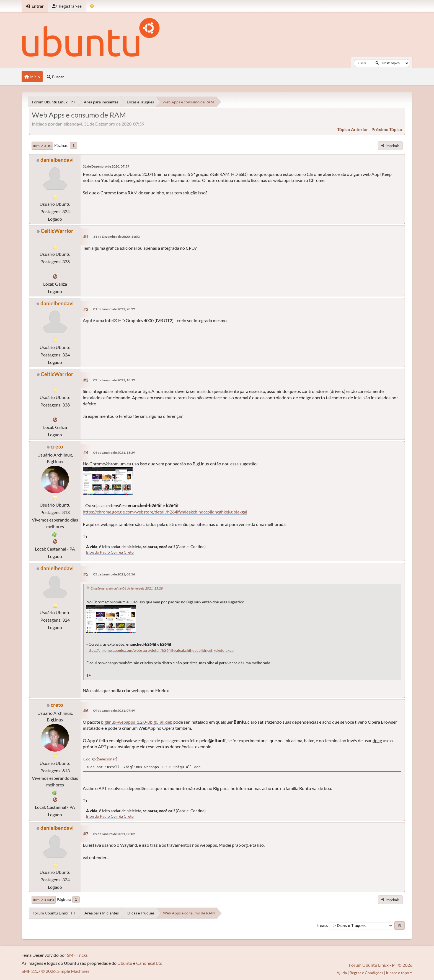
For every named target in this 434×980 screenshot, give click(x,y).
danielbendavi (57, 160)
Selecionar (107, 759)
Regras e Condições (366, 973)
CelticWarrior (57, 231)
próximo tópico (387, 129)
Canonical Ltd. (150, 963)
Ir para (322, 925)
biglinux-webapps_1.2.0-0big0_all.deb (137, 722)
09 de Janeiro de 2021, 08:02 (114, 834)
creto (57, 446)
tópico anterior (353, 129)
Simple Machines (73, 971)
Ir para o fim (42, 146)
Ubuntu (125, 963)
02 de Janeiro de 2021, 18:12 (114, 380)
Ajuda (342, 973)
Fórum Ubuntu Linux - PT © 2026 (381, 965)
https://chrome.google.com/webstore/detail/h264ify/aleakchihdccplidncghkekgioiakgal (165, 512)
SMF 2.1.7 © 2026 (39, 971)
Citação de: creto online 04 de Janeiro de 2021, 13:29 (127, 588)
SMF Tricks (77, 955)
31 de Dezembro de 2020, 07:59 (106, 166)
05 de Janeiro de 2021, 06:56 (114, 574)
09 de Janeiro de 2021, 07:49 (114, 711)
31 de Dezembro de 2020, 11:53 (117, 237)
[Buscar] (377, 63)
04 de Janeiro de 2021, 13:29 (114, 453)
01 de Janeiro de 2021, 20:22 (114, 309)
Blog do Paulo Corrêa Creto (110, 552)
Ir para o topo (44, 900)
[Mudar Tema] (92, 6)
